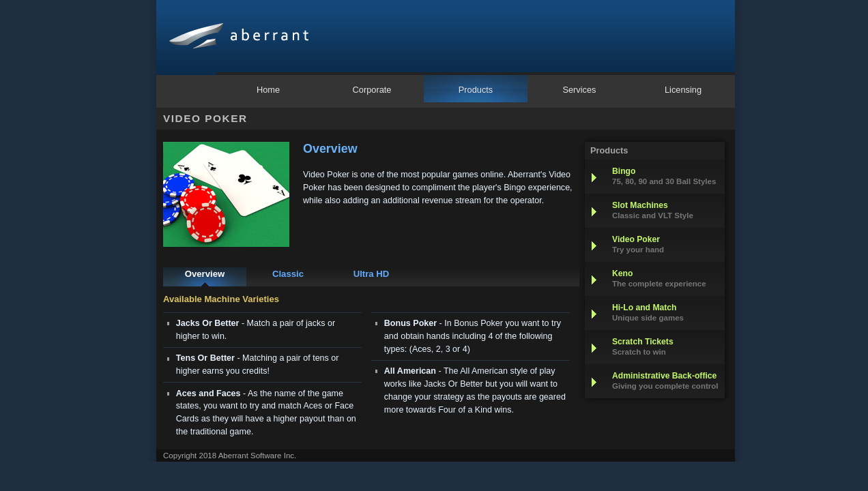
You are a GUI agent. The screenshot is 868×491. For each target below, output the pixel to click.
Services (579, 90)
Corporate (372, 90)
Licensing (683, 90)
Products (476, 90)
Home (268, 90)
